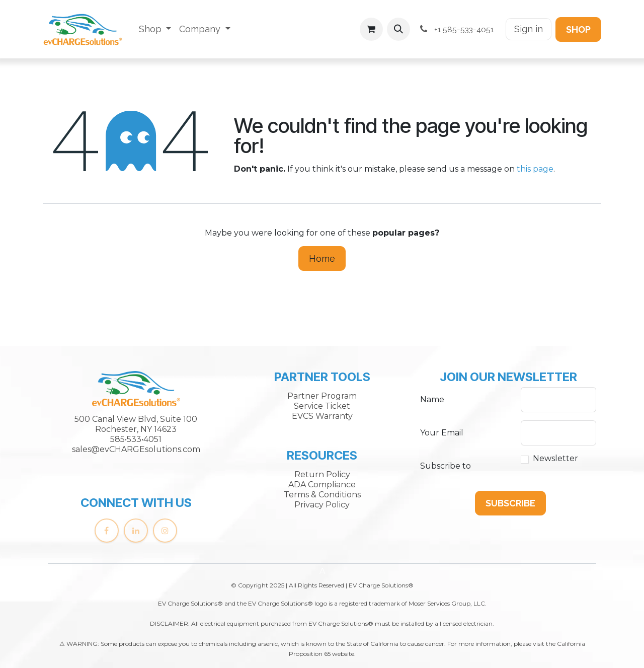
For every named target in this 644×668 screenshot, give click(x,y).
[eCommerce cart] (371, 29)
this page (535, 169)
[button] (398, 29)
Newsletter (555, 458)
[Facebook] (107, 531)
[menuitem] (155, 29)
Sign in (529, 29)
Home (322, 258)
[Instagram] (165, 531)
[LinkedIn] (136, 531)
